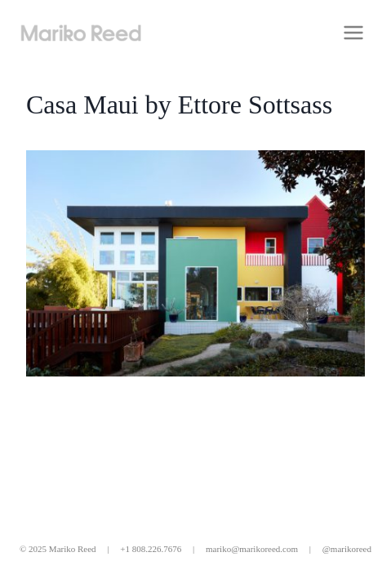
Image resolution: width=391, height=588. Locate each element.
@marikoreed (347, 549)
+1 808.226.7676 (151, 549)
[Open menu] (353, 32)
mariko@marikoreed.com (252, 549)
